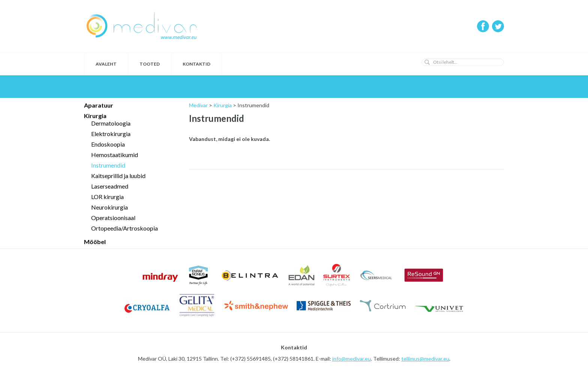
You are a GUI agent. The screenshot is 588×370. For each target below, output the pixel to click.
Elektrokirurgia (111, 134)
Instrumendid (108, 165)
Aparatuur (99, 105)
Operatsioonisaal (113, 218)
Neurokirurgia (109, 207)
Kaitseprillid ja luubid (118, 176)
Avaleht (106, 64)
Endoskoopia (108, 144)
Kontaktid (196, 64)
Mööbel (95, 242)
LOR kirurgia (107, 197)
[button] (427, 62)
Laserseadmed (110, 186)
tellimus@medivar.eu (425, 359)
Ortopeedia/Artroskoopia (124, 228)
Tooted (150, 64)
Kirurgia (95, 116)
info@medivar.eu (352, 359)
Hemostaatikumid (115, 155)
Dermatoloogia (111, 123)
